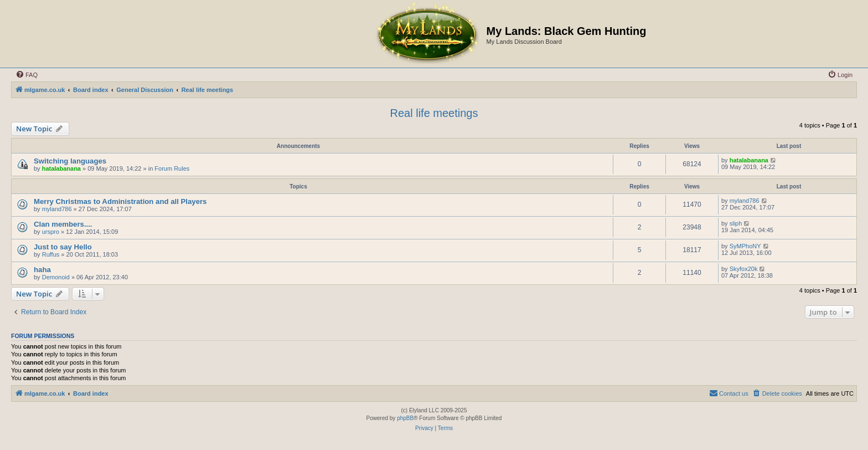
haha (42, 270)
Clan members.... (63, 224)
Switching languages (70, 161)
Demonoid (56, 277)
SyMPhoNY (745, 246)
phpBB (405, 418)
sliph (736, 223)
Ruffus (51, 254)
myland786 (57, 209)
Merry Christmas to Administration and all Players (120, 201)
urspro (51, 232)
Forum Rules (172, 168)
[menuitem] (27, 75)
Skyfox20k (744, 269)
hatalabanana (61, 168)
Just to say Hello (63, 247)
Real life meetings (434, 113)
